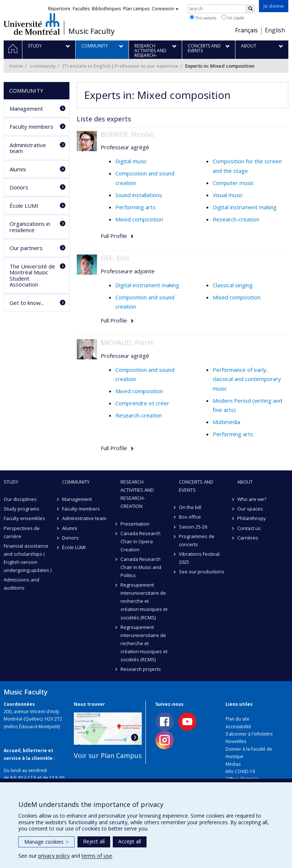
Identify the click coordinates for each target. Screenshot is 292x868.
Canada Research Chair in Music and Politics (141, 567)
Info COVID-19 (240, 771)
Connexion (165, 9)
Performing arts (136, 207)
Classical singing (233, 285)
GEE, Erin (115, 258)
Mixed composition (139, 219)
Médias (233, 764)
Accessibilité (238, 727)
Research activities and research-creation (137, 494)
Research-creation (236, 219)
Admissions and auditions (21, 584)
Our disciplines (20, 499)
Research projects (141, 669)
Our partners (26, 248)
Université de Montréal (32, 24)
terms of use (97, 856)
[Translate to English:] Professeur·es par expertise (120, 66)
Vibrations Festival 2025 (199, 558)
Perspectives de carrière (22, 532)
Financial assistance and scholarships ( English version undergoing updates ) (28, 558)
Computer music (233, 183)
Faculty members (31, 127)
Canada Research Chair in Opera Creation (140, 541)
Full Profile (114, 236)
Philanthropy (252, 518)
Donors (19, 187)
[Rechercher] (250, 9)
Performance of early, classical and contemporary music (247, 379)
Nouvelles (236, 741)
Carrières (248, 538)
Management (26, 108)
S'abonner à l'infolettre (249, 734)
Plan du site (237, 719)
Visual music (228, 195)
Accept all (130, 841)
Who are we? (252, 499)
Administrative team (28, 148)
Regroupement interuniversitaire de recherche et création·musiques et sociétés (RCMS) (144, 601)
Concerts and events (196, 486)
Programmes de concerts (197, 540)
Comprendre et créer (142, 403)
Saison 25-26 (193, 527)
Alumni (18, 169)
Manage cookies (46, 842)
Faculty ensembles (24, 518)
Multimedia (226, 422)
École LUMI (24, 206)
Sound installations (139, 195)
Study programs (21, 509)
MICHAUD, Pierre (127, 342)
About (245, 482)
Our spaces (250, 509)
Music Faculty (91, 31)
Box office (190, 517)
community (43, 66)
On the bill (190, 507)
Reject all (94, 841)
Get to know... (27, 303)
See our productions (202, 572)
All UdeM (233, 18)
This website (203, 18)
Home (16, 66)
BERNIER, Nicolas (127, 134)
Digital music (131, 161)
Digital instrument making (245, 207)
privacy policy (54, 856)
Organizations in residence (30, 227)
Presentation (135, 524)
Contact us (249, 528)
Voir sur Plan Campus (108, 755)
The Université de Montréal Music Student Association (32, 275)
